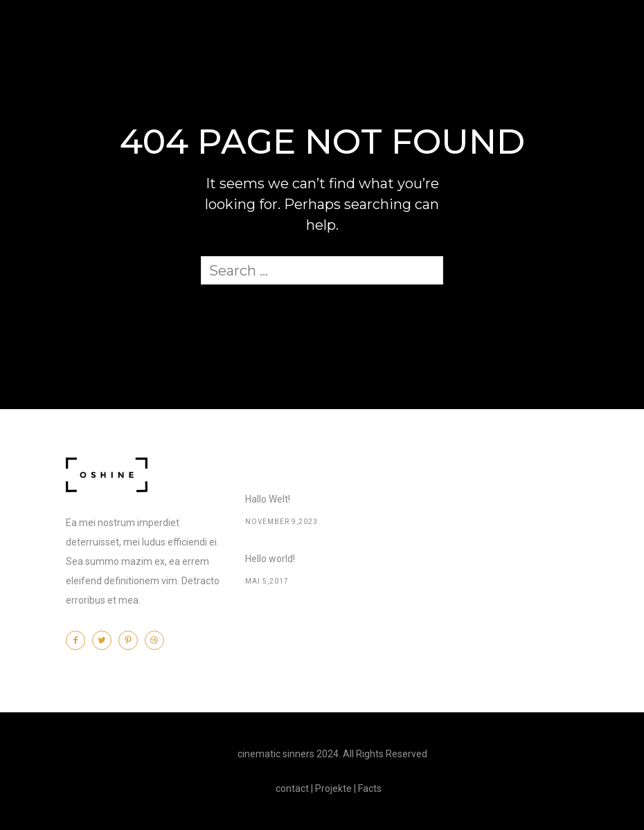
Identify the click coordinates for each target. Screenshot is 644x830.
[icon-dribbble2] (158, 640)
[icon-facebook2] (79, 640)
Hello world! (270, 559)
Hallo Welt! (268, 499)
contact (292, 788)
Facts (370, 788)
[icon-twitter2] (105, 640)
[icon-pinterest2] (132, 640)
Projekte (333, 788)
